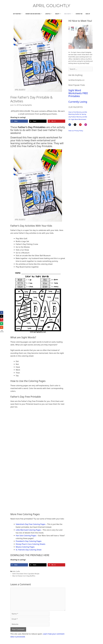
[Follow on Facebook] (71, 125)
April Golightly (51, 6)
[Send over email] (2, 324)
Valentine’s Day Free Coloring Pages (31, 524)
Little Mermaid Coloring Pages (28, 530)
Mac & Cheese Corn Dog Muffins (24, 576)
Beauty (59, 14)
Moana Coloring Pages (25, 547)
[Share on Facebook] (19, 121)
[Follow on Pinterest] (81, 125)
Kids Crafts (69, 14)
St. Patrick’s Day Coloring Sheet (29, 550)
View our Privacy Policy (76, 131)
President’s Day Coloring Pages (29, 541)
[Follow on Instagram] (87, 125)
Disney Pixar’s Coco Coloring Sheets (31, 544)
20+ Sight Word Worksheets (77, 119)
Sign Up (88, 14)
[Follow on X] (76, 125)
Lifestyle (49, 14)
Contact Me (79, 14)
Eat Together (19, 14)
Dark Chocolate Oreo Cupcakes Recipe (26, 574)
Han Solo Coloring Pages (26, 535)
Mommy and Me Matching (35, 14)
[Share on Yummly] (2, 327)
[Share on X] (38, 121)
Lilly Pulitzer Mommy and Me (78, 117)
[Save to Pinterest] (56, 121)
